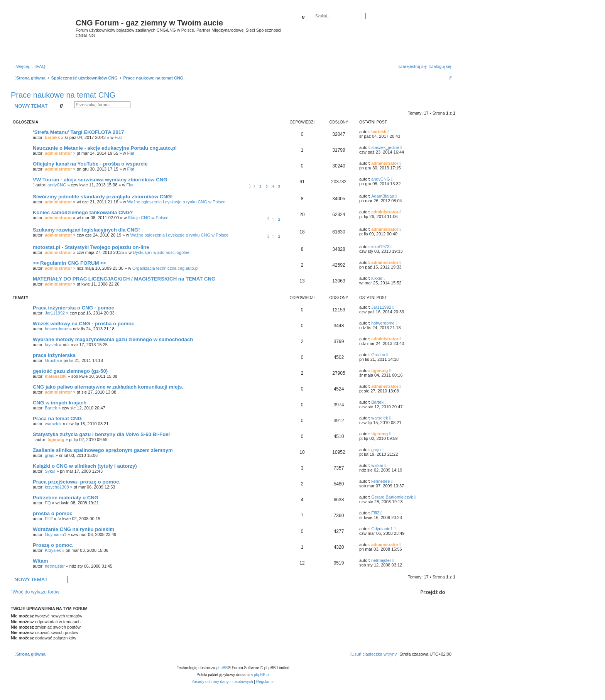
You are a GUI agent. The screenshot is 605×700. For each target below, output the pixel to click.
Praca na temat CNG (57, 418)
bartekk (52, 137)
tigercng (379, 370)
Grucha (52, 360)
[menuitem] (40, 66)
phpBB (222, 668)
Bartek (51, 408)
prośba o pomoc (53, 513)
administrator (58, 153)
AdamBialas (383, 196)
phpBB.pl (262, 675)
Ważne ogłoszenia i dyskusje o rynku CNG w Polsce (177, 202)
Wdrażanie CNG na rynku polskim (74, 529)
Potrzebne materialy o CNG (66, 498)
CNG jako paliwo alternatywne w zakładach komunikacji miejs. (108, 387)
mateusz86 (56, 376)
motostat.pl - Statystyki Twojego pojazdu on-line (91, 247)
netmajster (55, 566)
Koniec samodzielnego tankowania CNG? (83, 212)
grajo (49, 455)
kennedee (380, 481)
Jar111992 (55, 313)
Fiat (118, 137)
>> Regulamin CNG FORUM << (70, 263)
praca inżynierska (54, 355)
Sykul (50, 471)
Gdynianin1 (56, 534)
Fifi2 (49, 519)
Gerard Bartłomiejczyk (392, 497)
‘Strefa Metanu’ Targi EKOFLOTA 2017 (78, 132)
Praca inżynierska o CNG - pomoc (74, 308)
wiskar (377, 465)
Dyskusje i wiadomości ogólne (161, 252)
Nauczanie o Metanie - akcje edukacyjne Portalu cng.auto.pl (105, 148)
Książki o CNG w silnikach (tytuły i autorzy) (85, 466)
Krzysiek (53, 550)
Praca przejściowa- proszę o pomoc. (77, 482)
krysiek (51, 345)
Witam (40, 561)
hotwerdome (57, 329)
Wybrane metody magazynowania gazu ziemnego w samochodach (113, 339)
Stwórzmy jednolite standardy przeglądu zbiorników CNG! (103, 197)
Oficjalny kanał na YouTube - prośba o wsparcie (90, 164)
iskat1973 (380, 247)
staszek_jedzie (385, 147)
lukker (377, 278)
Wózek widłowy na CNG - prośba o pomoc (84, 324)
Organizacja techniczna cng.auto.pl (165, 268)
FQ (48, 503)
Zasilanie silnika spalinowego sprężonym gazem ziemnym (103, 450)
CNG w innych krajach (60, 403)
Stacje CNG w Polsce (148, 218)
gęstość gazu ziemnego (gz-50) (70, 371)
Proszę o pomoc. (53, 545)
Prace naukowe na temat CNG (63, 95)
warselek (53, 424)
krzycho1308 (57, 487)
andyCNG (57, 185)
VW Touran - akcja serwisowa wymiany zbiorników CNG (100, 180)
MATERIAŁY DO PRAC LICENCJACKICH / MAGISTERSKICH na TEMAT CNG (124, 279)
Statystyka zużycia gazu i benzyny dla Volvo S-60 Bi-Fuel (101, 434)
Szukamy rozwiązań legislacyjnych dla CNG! (86, 230)
